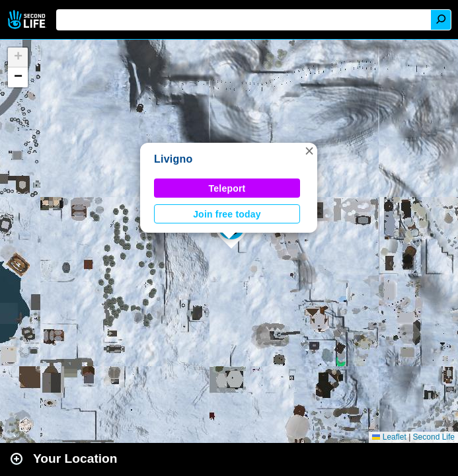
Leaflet (389, 437)
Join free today (227, 214)
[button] (309, 151)
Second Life (28, 20)
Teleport (227, 188)
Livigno (173, 159)
